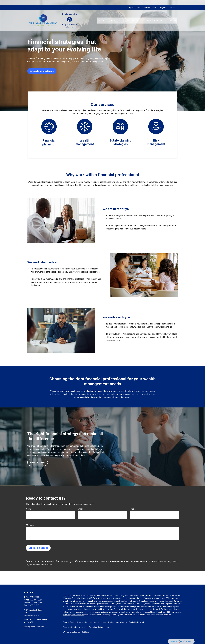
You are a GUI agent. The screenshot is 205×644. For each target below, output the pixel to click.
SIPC (180, 596)
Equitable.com (135, 3)
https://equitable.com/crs (73, 615)
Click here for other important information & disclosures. (86, 627)
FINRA (175, 596)
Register (163, 3)
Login (173, 3)
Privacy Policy (150, 3)
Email (80, 509)
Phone (133, 509)
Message (30, 525)
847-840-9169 (36, 603)
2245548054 (35, 597)
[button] (101, 16)
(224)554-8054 (36, 600)
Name (29, 509)
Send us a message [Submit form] (38, 548)
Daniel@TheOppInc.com (34, 627)
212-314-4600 (157, 596)
